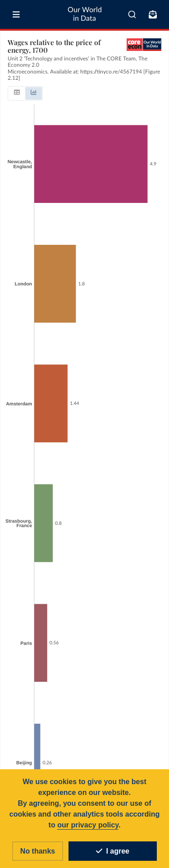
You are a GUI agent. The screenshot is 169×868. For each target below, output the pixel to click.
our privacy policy (88, 825)
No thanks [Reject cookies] (38, 851)
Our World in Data (85, 14)
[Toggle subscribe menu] (153, 14)
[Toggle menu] (16, 14)
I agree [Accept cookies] (113, 851)
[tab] (17, 93)
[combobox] (132, 14)
